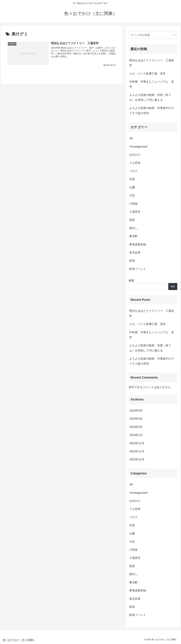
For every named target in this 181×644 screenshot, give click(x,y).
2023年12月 (137, 443)
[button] (174, 35)
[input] (153, 35)
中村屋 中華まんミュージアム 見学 (152, 84)
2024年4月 (136, 419)
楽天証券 (135, 253)
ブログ (133, 171)
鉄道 (132, 261)
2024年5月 (136, 411)
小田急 (133, 204)
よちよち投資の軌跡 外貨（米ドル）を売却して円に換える (150, 97)
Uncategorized (138, 147)
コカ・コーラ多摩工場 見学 (147, 74)
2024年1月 (136, 435)
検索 (131, 281)
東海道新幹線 (138, 244)
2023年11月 (137, 451)
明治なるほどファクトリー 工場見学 (152, 63)
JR (131, 138)
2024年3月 (136, 427)
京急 (132, 179)
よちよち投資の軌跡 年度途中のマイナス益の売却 (152, 110)
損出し (133, 228)
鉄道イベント (138, 269)
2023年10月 (137, 459)
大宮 (132, 195)
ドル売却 (135, 163)
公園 (132, 187)
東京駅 (133, 236)
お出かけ (135, 155)
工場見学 (135, 212)
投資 (132, 220)
